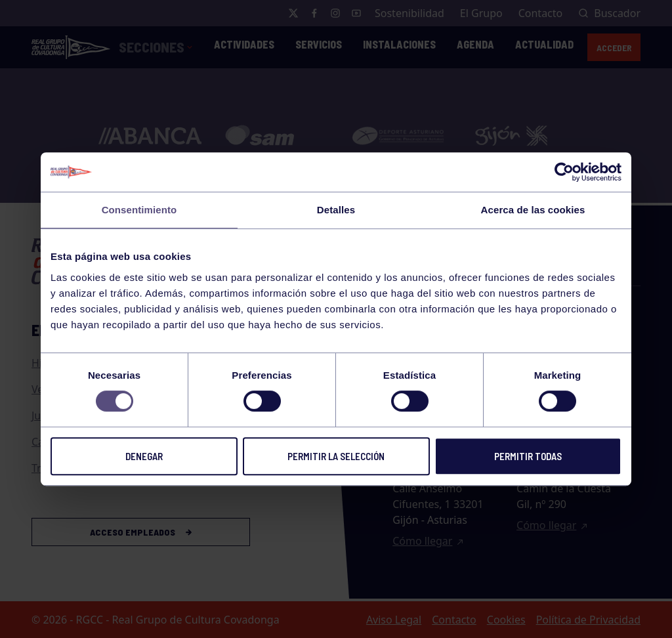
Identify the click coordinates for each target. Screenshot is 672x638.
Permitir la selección (336, 456)
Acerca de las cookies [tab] (533, 210)
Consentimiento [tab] (139, 210)
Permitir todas (528, 456)
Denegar (144, 456)
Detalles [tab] (336, 210)
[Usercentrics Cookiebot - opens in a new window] (564, 172)
